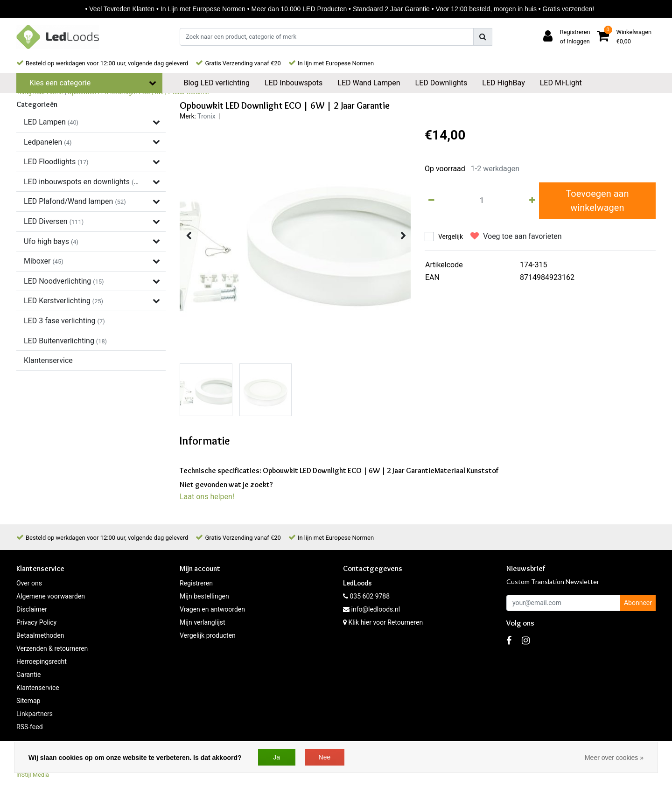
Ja (276, 757)
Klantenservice (38, 688)
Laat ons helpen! (207, 497)
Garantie (28, 675)
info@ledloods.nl (371, 609)
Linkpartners (35, 714)
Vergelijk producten (208, 635)
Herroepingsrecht (42, 662)
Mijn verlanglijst (203, 622)
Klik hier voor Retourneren (385, 622)
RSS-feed (30, 727)
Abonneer (638, 603)
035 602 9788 (366, 596)
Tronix (206, 116)
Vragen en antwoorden (212, 609)
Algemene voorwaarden (51, 596)
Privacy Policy (36, 622)
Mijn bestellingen (204, 596)
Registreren (196, 583)
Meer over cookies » (614, 758)
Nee (325, 757)
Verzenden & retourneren (52, 648)
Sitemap (28, 701)
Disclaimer (32, 609)
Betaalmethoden (40, 635)
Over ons (29, 583)
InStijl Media (33, 775)
